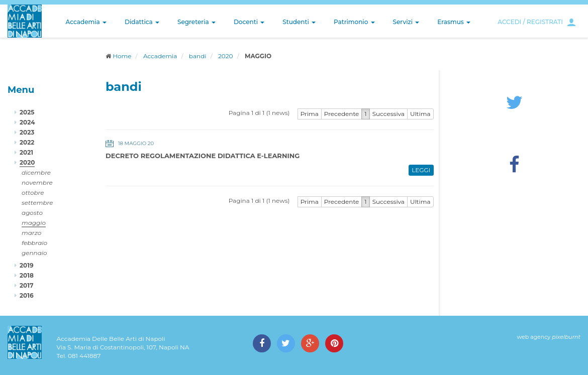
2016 (27, 295)
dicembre (36, 172)
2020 (225, 56)
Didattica (142, 22)
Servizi (406, 22)
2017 (26, 285)
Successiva (388, 114)
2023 (27, 132)
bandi (198, 56)
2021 (26, 152)
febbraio (34, 243)
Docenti (249, 22)
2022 (27, 142)
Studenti (299, 22)
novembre (37, 182)
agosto (32, 213)
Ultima (420, 114)
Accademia (86, 22)
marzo (31, 233)
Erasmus (454, 22)
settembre (37, 203)
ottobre (33, 193)
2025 (27, 112)
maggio (34, 223)
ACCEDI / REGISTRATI (530, 22)
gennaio (34, 253)
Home (122, 56)
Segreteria (197, 22)
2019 (27, 265)
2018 (27, 275)
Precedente (342, 114)
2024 (27, 122)
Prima (310, 114)
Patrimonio (354, 22)
